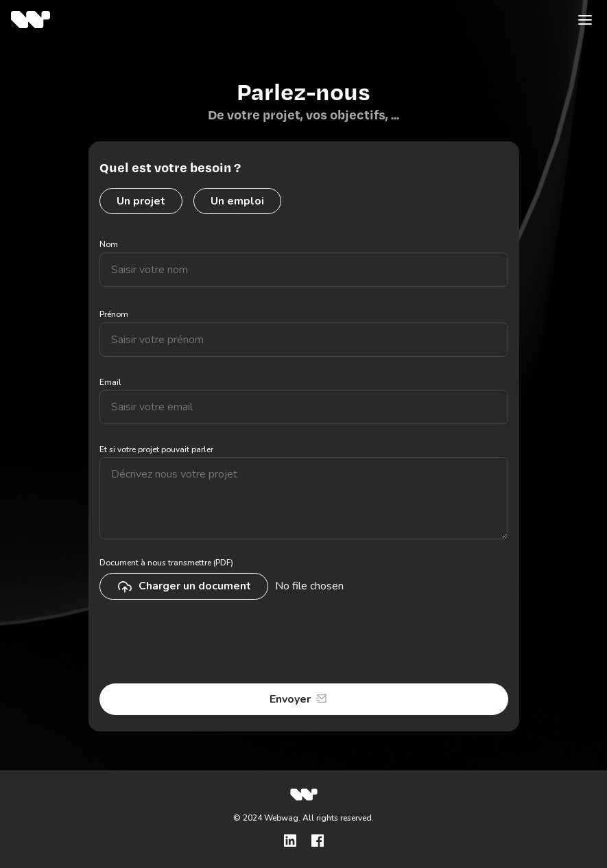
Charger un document (184, 587)
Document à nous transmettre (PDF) (166, 563)
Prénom (114, 314)
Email (110, 382)
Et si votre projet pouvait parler (156, 449)
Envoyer (290, 699)
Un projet (141, 201)
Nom (109, 244)
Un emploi (237, 201)
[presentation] (204, 643)
